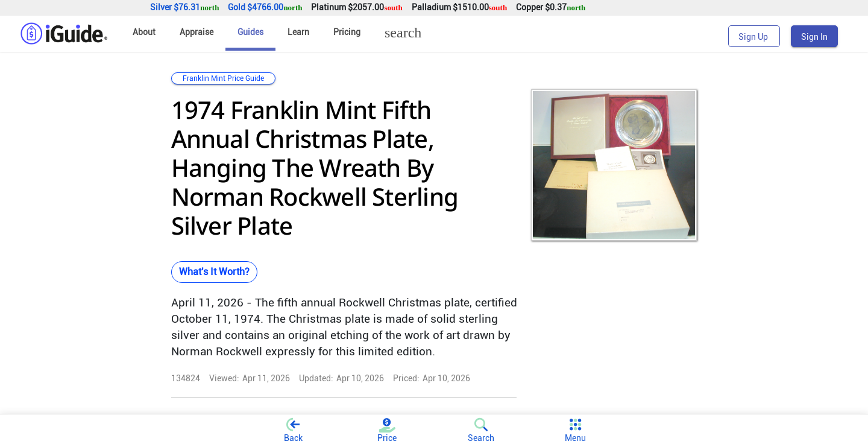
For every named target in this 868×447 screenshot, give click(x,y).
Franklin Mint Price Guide (223, 78)
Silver (184, 8)
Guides (250, 32)
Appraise (197, 32)
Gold (265, 8)
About (144, 32)
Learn (298, 32)
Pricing (347, 32)
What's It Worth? (214, 272)
